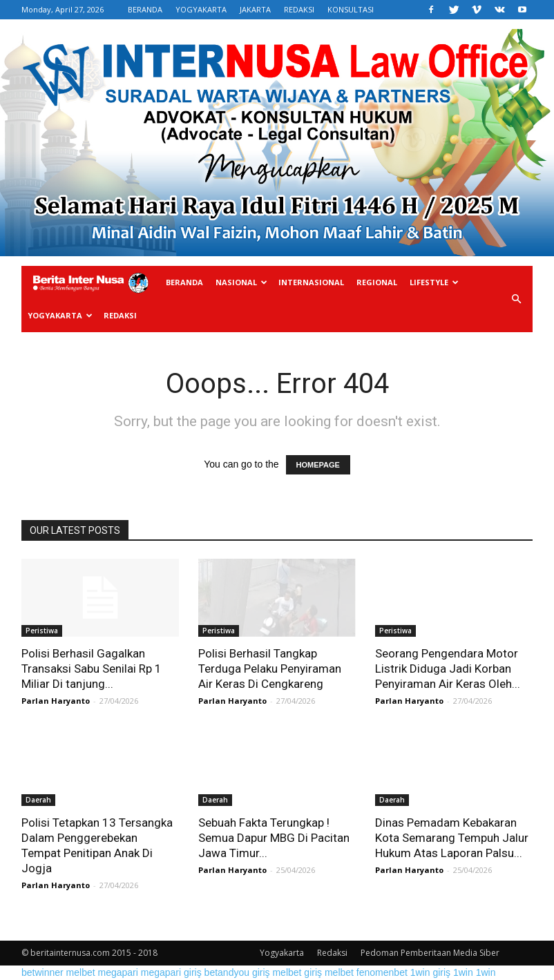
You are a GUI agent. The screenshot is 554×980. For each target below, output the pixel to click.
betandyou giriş (237, 972)
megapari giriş (171, 972)
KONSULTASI (351, 9)
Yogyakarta (60, 315)
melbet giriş (297, 972)
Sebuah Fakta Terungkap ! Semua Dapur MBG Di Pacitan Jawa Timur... (274, 838)
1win (463, 972)
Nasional (241, 282)
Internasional (311, 282)
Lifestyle (434, 282)
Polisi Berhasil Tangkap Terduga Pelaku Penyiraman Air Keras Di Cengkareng (270, 669)
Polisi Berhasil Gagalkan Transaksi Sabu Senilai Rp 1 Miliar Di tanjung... (92, 669)
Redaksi (120, 315)
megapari (118, 972)
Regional (377, 282)
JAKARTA (255, 9)
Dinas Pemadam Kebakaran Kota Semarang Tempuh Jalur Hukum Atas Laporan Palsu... (452, 838)
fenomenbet (382, 972)
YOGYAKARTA (201, 9)
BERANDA (145, 9)
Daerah (38, 800)
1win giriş (430, 972)
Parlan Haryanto (56, 701)
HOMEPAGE (318, 465)
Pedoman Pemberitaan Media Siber (430, 953)
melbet (81, 972)
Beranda (184, 282)
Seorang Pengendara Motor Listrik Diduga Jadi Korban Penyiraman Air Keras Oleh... (448, 669)
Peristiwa (42, 631)
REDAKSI (299, 9)
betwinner (42, 972)
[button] (516, 299)
